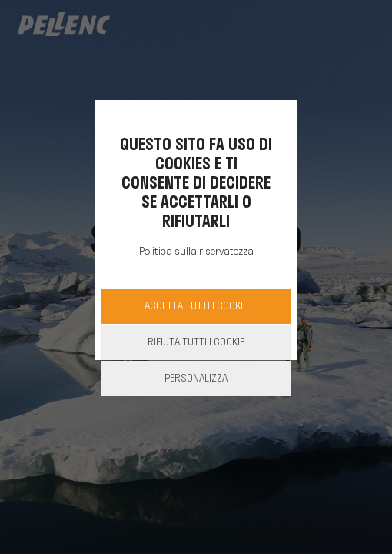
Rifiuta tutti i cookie (196, 343)
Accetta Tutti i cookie (196, 307)
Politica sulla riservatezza (196, 252)
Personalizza (196, 379)
